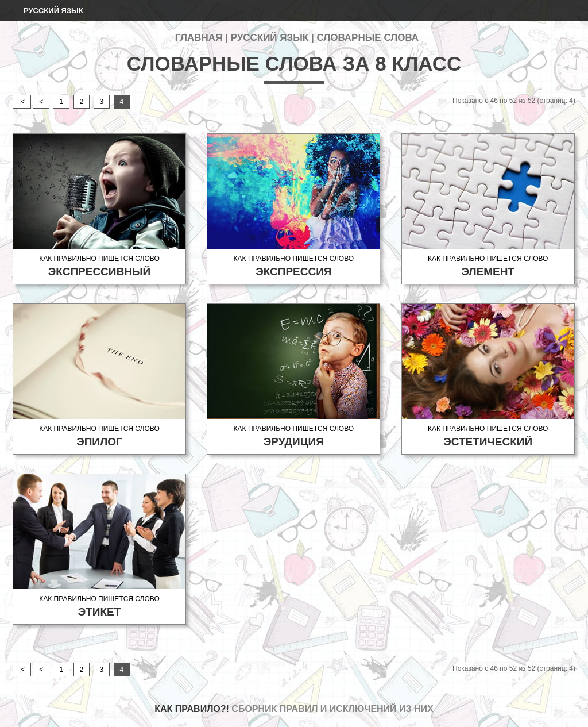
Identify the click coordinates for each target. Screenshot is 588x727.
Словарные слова (367, 38)
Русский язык (53, 11)
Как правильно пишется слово (99, 266)
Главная (199, 38)
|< (22, 102)
